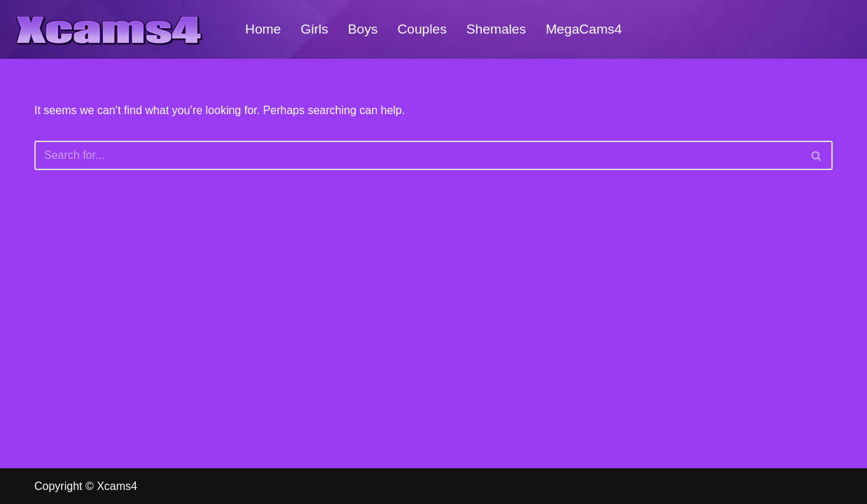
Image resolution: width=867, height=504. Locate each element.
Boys (363, 29)
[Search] (418, 155)
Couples (422, 29)
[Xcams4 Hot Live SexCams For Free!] (109, 29)
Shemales (496, 29)
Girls (314, 29)
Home (263, 29)
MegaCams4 (584, 29)
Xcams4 (117, 486)
